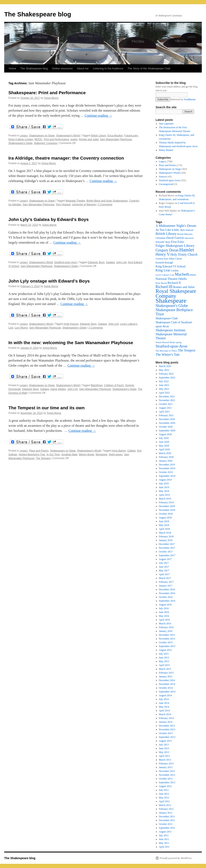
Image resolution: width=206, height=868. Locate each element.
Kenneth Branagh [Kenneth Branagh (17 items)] (164, 263)
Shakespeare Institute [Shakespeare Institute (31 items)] (170, 330)
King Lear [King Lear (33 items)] (163, 270)
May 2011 (164, 843)
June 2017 (164, 567)
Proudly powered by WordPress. (176, 858)
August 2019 (165, 480)
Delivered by (183, 99)
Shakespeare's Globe (20, 143)
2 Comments (105, 205)
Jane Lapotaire (166, 124)
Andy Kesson (71, 324)
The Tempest (43, 458)
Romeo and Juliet (89, 139)
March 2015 (165, 669)
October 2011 (166, 824)
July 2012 (164, 790)
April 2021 (164, 412)
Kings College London (21, 139)
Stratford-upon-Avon (66, 262)
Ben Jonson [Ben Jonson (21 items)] (187, 230)
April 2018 (164, 529)
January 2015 (166, 676)
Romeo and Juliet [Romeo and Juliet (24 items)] (184, 287)
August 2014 (165, 695)
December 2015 (167, 635)
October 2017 (166, 552)
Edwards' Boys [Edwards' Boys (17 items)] (163, 242)
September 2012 (167, 782)
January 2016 (166, 631)
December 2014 (167, 680)
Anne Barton (119, 451)
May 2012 (164, 798)
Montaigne (102, 454)
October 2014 (166, 688)
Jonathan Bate (69, 454)
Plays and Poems (39, 451)
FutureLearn (131, 136)
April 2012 (164, 801)
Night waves (116, 454)
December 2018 (167, 506)
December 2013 (167, 726)
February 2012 (166, 809)
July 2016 (164, 608)
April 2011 (164, 847)
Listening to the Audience (108, 68)
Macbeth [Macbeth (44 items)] (182, 274)
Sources (163, 177)
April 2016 (164, 620)
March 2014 (165, 714)
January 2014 (166, 722)
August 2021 (165, 408)
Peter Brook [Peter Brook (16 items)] (161, 283)
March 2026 (165, 366)
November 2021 (167, 400)
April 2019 (164, 495)
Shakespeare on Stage (42, 136)
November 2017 (167, 548)
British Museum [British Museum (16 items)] (185, 234)
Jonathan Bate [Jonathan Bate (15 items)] (162, 259)
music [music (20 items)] (193, 275)
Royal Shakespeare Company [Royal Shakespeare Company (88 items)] (176, 293)
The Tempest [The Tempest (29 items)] (187, 350)
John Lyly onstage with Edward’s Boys (49, 281)
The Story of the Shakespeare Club (149, 68)
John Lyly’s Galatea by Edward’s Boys (49, 219)
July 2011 (164, 835)
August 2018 (165, 518)
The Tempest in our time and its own (46, 408)
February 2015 (166, 673)
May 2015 (164, 661)
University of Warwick (84, 205)
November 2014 (167, 684)
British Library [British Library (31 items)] (166, 234)
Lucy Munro (21, 328)
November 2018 (167, 510)
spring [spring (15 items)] (179, 342)
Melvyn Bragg (86, 454)
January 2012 (166, 813)
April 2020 (164, 449)
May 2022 (164, 389)
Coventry (134, 201)
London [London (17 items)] (175, 271)
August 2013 (165, 741)
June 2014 (164, 703)
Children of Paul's (114, 385)
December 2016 (167, 589)
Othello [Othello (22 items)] (182, 279)
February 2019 (166, 502)
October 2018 (166, 514)
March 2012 (165, 805)
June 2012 (164, 794)
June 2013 (164, 748)
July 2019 (164, 484)
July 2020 (164, 438)
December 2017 (167, 544)
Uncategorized (166, 184)
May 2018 (164, 525)
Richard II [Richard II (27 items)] (174, 283)
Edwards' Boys (96, 262)
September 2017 (167, 555)
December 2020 (167, 419)
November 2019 (167, 468)
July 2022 (164, 381)
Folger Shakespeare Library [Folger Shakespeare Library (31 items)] (175, 246)
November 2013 (167, 729)
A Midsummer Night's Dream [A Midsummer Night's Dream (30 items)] (176, 226)
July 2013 (164, 745)
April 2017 (164, 574)
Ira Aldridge (15, 205)
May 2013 (164, 752)
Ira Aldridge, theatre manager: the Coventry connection (66, 158)
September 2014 (167, 692)
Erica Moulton (115, 136)
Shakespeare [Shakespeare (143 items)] (171, 301)
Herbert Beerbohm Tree (32, 454)
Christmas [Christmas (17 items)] (161, 238)
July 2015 (164, 654)
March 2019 (165, 499)
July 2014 (164, 699)
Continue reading (98, 116)
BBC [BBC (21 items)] (177, 230)
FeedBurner (190, 99)
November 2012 (167, 775)
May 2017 (164, 571)
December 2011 (167, 816)
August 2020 (165, 434)
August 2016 (165, 605)
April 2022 (164, 393)
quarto (74, 139)
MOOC (38, 139)
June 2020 (164, 442)
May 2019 (164, 491)
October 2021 (166, 404)
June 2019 (164, 487)
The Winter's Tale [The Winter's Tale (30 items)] (168, 355)
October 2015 (166, 642)
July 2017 (164, 563)
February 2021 (166, 415)
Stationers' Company (46, 143)
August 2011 (165, 832)
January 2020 (166, 461)
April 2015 (164, 665)
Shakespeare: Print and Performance (47, 93)
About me (83, 68)
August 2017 (165, 559)
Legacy (24, 136)
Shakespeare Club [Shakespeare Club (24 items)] (167, 318)
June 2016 (164, 612)
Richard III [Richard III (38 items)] (164, 287)
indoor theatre (58, 389)
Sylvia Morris (51, 98)
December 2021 (167, 396)
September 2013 (167, 737)
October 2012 (166, 779)
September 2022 (167, 378)
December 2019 (167, 465)
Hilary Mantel (166, 150)
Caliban (131, 451)
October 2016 (166, 597)
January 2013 (166, 767)
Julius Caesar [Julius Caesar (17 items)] (175, 259)
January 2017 (166, 586)
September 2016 (167, 601)
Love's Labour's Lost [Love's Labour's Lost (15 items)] (165, 275)
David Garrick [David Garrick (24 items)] (175, 238)
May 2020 (164, 446)
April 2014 (164, 711)
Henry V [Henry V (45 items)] (163, 254)
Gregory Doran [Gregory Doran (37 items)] (167, 250)
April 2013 (164, 756)
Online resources (62, 68)
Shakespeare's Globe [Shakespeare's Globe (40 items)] (172, 306)
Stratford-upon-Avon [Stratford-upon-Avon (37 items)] (171, 346)
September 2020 (167, 431)
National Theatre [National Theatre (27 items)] (166, 279)
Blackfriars (97, 385)
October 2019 (166, 472)
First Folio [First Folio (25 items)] (178, 242)
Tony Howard (63, 205)
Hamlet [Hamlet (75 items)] (187, 250)
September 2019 (167, 476)
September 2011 (167, 828)
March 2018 (165, 533)
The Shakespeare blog (38, 14)
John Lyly (121, 262)
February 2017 (166, 582)
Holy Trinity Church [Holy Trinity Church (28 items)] (184, 254)
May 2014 (164, 707)
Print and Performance (56, 139)
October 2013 (166, 733)
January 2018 (166, 540)
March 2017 (165, 578)
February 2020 (166, 457)
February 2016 (166, 627)
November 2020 (167, 423)
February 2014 (166, 718)
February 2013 (166, 764)
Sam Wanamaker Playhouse (116, 139)
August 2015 (165, 650)
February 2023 (166, 374)
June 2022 (164, 385)
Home (13, 68)
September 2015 (167, 646)
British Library (98, 136)
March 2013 (165, 760)
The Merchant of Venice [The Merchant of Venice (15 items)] (166, 351)
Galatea (110, 262)
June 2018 (164, 521)
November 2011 (167, 820)
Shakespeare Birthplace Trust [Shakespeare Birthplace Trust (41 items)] (174, 312)
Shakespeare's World (68, 136)
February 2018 (166, 536)
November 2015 (167, 639)
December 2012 (167, 771)
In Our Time (53, 454)
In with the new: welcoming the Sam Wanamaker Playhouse (71, 343)
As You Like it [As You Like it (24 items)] (164, 230)
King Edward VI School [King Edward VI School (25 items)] (171, 266)
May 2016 (164, 616)
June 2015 (164, 658)
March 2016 (165, 624)
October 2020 (166, 427)
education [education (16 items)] (189, 238)
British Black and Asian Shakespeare (107, 201)
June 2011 (164, 839)
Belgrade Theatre (75, 201)
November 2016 (167, 593)
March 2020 (165, 453)
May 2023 (164, 370)
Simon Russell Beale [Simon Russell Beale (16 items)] (165, 342)
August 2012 (165, 786)
